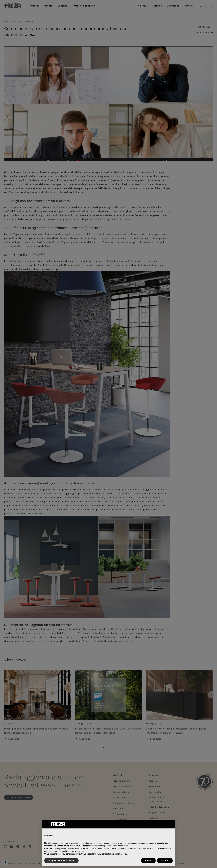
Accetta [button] (165, 860)
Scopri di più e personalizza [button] (61, 860)
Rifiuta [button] (148, 860)
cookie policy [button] (123, 846)
